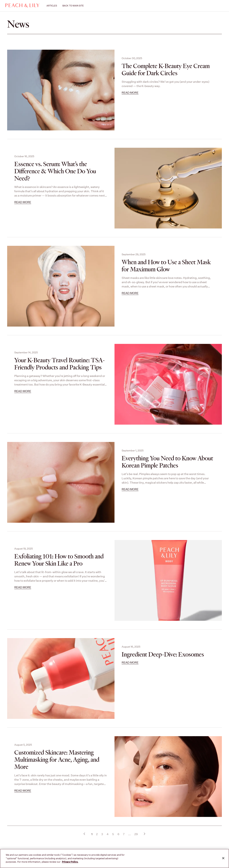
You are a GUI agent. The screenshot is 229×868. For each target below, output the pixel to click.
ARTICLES (52, 6)
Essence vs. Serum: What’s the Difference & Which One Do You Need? (55, 171)
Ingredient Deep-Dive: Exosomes (163, 655)
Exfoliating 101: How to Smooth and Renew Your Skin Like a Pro (59, 560)
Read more (130, 93)
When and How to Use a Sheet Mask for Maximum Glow (166, 266)
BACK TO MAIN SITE (73, 6)
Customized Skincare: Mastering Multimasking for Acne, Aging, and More (57, 760)
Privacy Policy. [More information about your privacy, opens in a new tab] (70, 862)
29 (136, 834)
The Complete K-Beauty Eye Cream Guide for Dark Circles (166, 70)
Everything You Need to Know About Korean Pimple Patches (167, 462)
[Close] (223, 858)
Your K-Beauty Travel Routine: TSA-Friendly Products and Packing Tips (60, 364)
